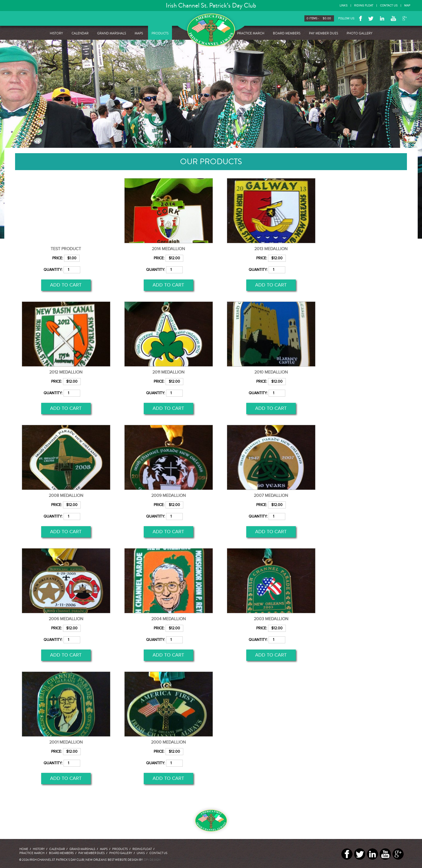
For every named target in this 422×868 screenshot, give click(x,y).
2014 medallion (168, 249)
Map (407, 6)
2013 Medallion (271, 249)
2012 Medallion (66, 372)
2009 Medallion (168, 496)
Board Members (287, 33)
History (56, 33)
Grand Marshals (112, 33)
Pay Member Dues (323, 33)
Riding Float (364, 6)
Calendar (80, 33)
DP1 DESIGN (152, 860)
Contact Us (389, 6)
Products (160, 33)
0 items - (320, 18)
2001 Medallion (66, 742)
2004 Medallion (168, 619)
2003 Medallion (271, 619)
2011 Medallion (168, 372)
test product (66, 249)
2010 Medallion (271, 372)
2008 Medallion (66, 496)
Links (344, 6)
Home (24, 849)
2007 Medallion (271, 496)
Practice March (251, 33)
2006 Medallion (66, 619)
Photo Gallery (360, 33)
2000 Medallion (168, 742)
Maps (139, 33)
